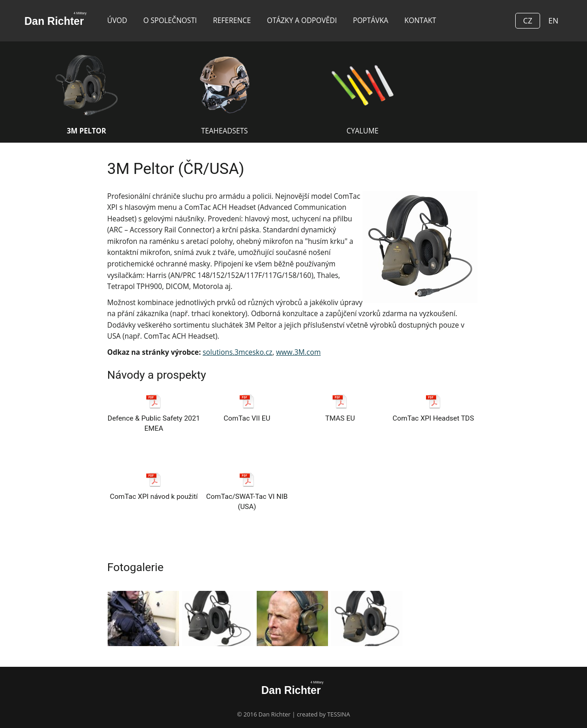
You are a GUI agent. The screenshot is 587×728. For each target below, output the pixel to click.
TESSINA (339, 714)
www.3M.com (298, 352)
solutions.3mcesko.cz (238, 352)
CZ (528, 20)
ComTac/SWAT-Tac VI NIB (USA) (247, 494)
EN (553, 20)
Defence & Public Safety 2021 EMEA (154, 416)
